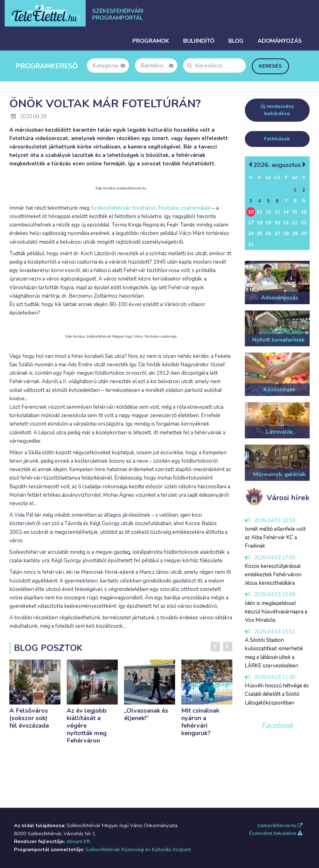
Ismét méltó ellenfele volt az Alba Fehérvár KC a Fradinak (275, 537)
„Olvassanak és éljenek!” (146, 714)
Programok (151, 41)
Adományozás (280, 41)
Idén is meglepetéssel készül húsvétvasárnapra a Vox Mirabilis (276, 612)
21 (286, 223)
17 (251, 223)
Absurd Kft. (79, 841)
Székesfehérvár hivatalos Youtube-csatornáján (151, 208)
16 (304, 212)
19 (268, 223)
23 (304, 223)
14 (286, 212)
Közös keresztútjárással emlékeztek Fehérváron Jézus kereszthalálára (273, 575)
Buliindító (199, 41)
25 (259, 234)
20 (277, 223)
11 (259, 212)
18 (259, 223)
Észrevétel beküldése (276, 833)
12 (268, 212)
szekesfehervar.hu (280, 826)
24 (251, 234)
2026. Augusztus (277, 165)
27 (277, 234)
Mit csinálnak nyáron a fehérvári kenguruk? (200, 722)
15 (295, 212)
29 (295, 234)
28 (286, 234)
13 (277, 212)
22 (295, 223)
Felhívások (277, 139)
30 (304, 234)
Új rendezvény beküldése (277, 110)
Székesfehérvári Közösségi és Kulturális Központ (138, 850)
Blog (236, 41)
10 (251, 212)
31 (251, 245)
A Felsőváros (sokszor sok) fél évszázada (29, 718)
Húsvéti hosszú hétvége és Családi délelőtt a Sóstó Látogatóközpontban (277, 694)
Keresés (270, 66)
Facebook (277, 725)
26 (268, 234)
